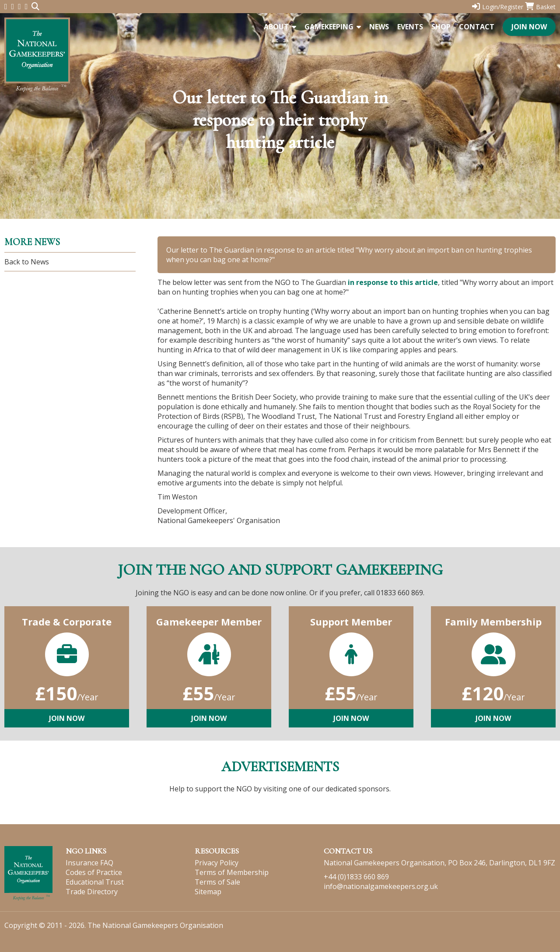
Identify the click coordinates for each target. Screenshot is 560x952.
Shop (441, 27)
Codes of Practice (94, 872)
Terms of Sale (217, 882)
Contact (477, 27)
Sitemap (208, 892)
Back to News (27, 262)
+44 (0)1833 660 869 (356, 877)
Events (410, 27)
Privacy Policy (217, 863)
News (379, 27)
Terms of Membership (232, 872)
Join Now (529, 27)
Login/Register (498, 7)
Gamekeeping (333, 27)
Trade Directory (92, 892)
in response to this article (393, 282)
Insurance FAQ (89, 863)
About (280, 27)
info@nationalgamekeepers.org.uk (381, 886)
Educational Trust (95, 882)
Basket (540, 7)
